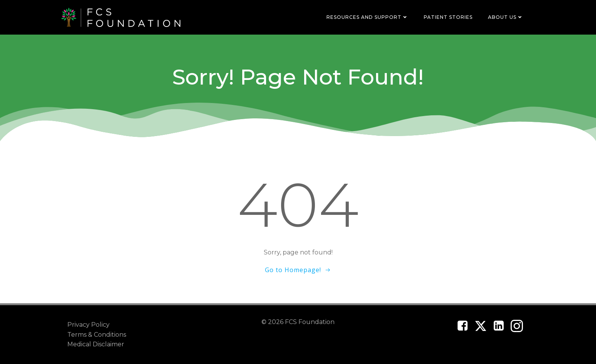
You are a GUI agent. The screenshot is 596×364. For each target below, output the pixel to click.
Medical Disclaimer (96, 344)
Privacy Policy (88, 325)
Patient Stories (448, 17)
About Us (506, 17)
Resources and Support (367, 17)
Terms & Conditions (97, 335)
